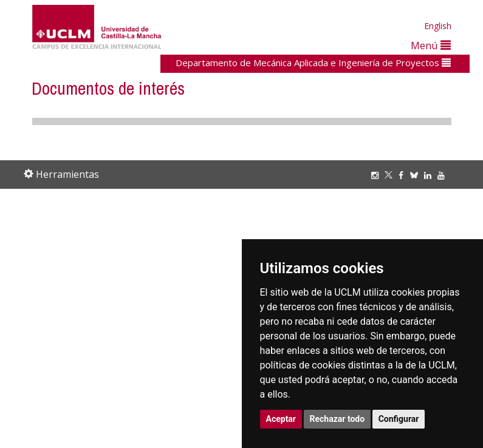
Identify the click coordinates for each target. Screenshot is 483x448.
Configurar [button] (399, 419)
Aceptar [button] (281, 419)
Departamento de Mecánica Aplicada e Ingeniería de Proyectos (313, 63)
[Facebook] (404, 175)
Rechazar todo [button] (337, 419)
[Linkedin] (428, 175)
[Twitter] (392, 175)
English (438, 26)
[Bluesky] (417, 175)
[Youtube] (444, 175)
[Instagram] (378, 175)
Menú (431, 45)
